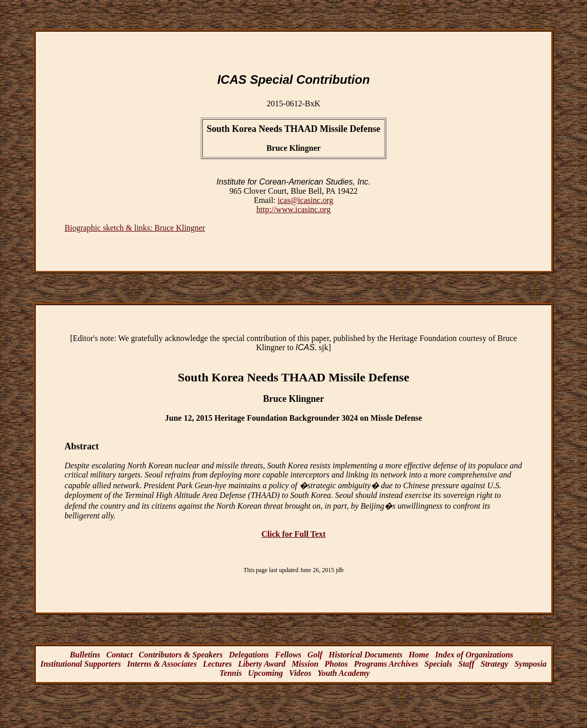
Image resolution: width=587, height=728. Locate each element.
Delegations (249, 655)
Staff (466, 664)
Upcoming (265, 673)
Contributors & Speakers (181, 655)
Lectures (217, 664)
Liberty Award (262, 664)
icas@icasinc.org (305, 200)
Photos (336, 664)
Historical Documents (365, 655)
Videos (300, 673)
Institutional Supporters (81, 664)
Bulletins (85, 655)
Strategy (495, 664)
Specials (438, 664)
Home (419, 655)
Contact (120, 655)
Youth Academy (343, 673)
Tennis (231, 673)
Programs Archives (386, 664)
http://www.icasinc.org (293, 209)
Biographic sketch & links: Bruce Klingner (135, 228)
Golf (315, 655)
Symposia (531, 664)
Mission (305, 664)
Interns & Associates (162, 664)
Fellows (288, 655)
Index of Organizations (474, 655)
